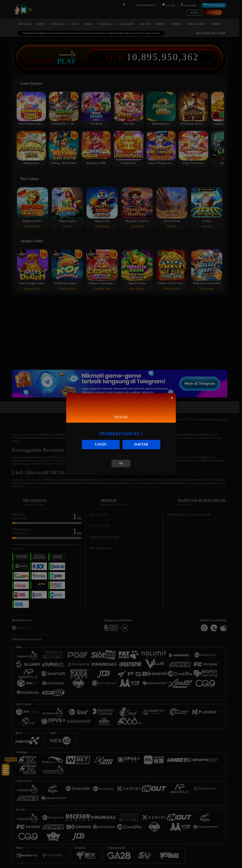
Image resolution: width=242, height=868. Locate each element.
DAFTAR (141, 444)
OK (121, 463)
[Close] (172, 398)
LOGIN (101, 444)
